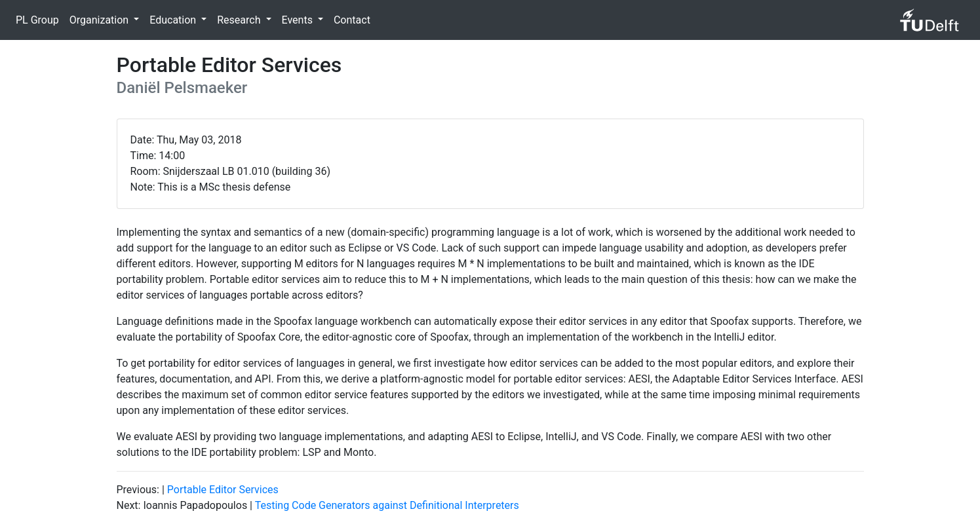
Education (174, 20)
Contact (352, 20)
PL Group (37, 20)
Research (240, 20)
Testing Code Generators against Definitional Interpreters (387, 505)
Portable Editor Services (223, 490)
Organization (100, 20)
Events (299, 20)
